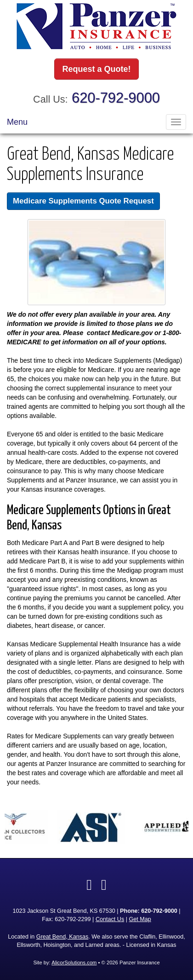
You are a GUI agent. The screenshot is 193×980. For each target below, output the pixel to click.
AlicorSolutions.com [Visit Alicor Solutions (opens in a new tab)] (74, 963)
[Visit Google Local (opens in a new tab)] (104, 885)
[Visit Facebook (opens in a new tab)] (89, 885)
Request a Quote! (96, 69)
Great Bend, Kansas (62, 937)
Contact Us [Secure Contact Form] (110, 919)
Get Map (140, 919)
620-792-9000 (116, 98)
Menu (17, 122)
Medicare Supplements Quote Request (83, 201)
